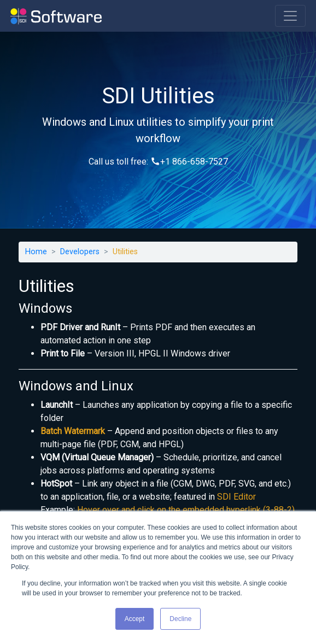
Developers (80, 252)
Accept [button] (135, 619)
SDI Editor (236, 497)
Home (36, 252)
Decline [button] (180, 619)
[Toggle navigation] (290, 16)
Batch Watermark (73, 431)
